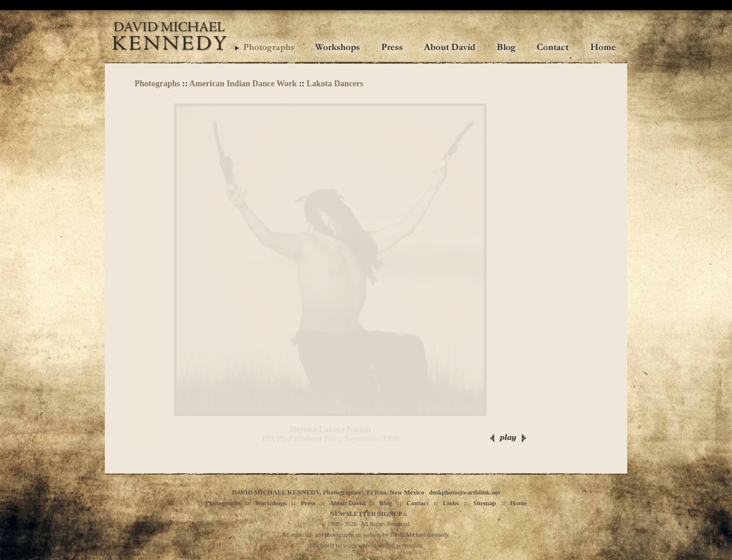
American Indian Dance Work (243, 84)
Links (451, 503)
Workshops (271, 503)
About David (347, 503)
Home (519, 503)
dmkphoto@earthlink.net (464, 492)
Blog (386, 503)
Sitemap (485, 503)
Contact (417, 503)
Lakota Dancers (335, 84)
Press (308, 503)
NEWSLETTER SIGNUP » (368, 514)
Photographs (157, 84)
